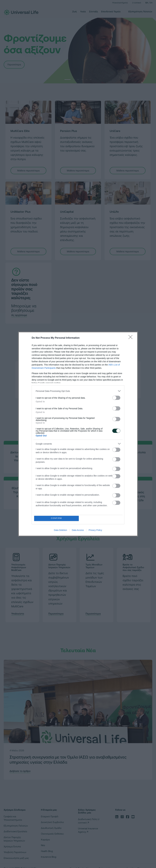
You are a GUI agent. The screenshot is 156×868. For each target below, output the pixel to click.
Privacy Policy (95, 530)
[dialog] (78, 434)
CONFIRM (57, 518)
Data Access (78, 530)
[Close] (131, 338)
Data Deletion (60, 530)
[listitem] (78, 391)
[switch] (116, 398)
